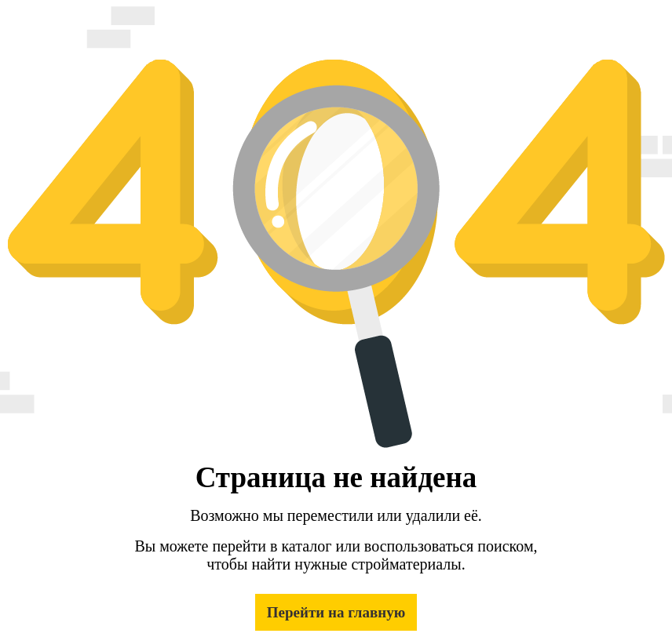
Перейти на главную (336, 612)
